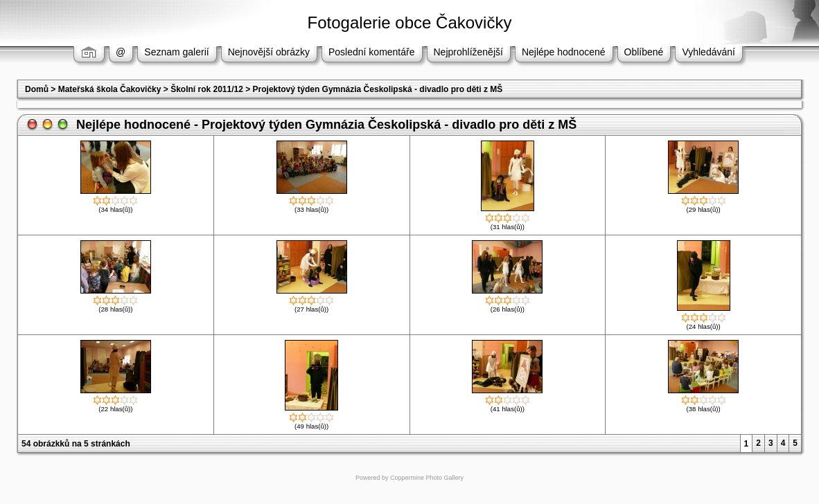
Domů (37, 89)
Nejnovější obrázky (269, 52)
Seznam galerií (176, 52)
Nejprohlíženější (468, 52)
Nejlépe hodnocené (564, 52)
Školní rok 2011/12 (207, 89)
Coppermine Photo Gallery (427, 478)
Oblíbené (644, 52)
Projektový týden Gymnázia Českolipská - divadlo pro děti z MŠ (378, 89)
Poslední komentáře (372, 52)
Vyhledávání (708, 52)
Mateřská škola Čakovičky (110, 89)
